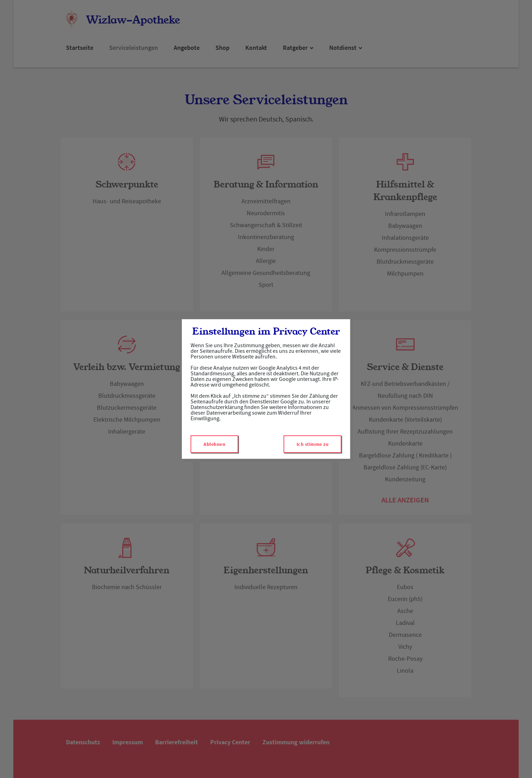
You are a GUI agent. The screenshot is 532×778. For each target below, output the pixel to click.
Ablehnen (214, 444)
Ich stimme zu (313, 444)
